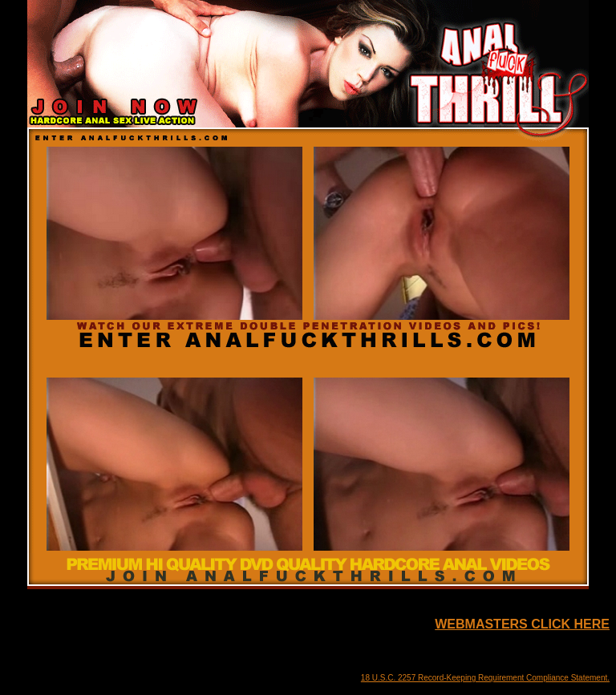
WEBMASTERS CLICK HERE (522, 624)
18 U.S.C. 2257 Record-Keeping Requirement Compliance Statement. (485, 678)
